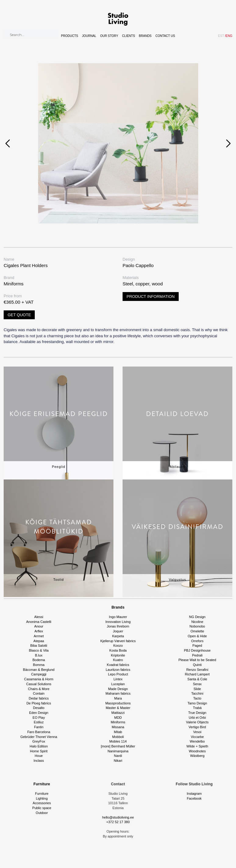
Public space (42, 808)
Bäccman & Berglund (39, 670)
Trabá (197, 708)
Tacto (197, 698)
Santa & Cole (197, 679)
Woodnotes (197, 751)
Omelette (197, 631)
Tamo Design (197, 703)
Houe (39, 756)
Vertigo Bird (197, 727)
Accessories (42, 803)
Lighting (42, 798)
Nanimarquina (118, 751)
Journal (89, 36)
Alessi (39, 617)
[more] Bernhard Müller (118, 746)
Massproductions (118, 703)
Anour (39, 626)
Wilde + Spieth (197, 746)
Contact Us (165, 36)
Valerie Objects (197, 722)
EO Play (39, 718)
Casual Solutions (39, 684)
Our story (109, 36)
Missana (118, 727)
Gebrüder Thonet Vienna (39, 737)
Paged (197, 646)
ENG (229, 36)
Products (70, 36)
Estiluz (39, 722)
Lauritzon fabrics (118, 670)
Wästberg (197, 756)
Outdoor (42, 813)
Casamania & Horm (39, 679)
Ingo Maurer (118, 617)
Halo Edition (39, 746)
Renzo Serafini (197, 670)
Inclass (39, 761)
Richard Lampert (197, 674)
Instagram (194, 794)
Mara (118, 698)
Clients (128, 36)
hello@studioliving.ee (118, 817)
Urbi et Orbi (197, 718)
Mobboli (118, 737)
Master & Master (118, 708)
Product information (151, 297)
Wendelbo (197, 741)
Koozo (118, 646)
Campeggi (39, 674)
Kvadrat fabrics (118, 665)
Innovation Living (118, 622)
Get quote (19, 315)
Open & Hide (197, 636)
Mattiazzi (118, 713)
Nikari (118, 761)
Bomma (39, 665)
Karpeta (118, 636)
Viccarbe (197, 737)
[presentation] (8, 143)
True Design (197, 713)
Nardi (118, 756)
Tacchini (197, 693)
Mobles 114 (118, 741)
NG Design (197, 617)
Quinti (197, 665)
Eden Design (39, 713)
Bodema (39, 660)
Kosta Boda (118, 650)
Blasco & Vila (39, 650)
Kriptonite (118, 655)
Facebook (194, 798)
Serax (197, 684)
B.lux (39, 655)
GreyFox (39, 741)
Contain (39, 693)
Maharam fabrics (118, 693)
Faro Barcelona (39, 732)
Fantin (39, 727)
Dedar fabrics (39, 698)
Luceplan (118, 684)
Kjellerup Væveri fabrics (118, 641)
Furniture (42, 784)
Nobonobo (197, 626)
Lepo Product (118, 674)
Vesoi (197, 732)
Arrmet (39, 636)
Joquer (118, 631)
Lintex (118, 679)
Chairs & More (39, 689)
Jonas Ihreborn (118, 626)
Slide (197, 689)
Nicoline (197, 622)
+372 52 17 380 (118, 822)
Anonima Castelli (39, 622)
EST (221, 36)
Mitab (118, 732)
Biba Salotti (39, 646)
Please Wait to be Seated (197, 660)
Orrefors (197, 641)
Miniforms (118, 722)
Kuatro (118, 660)
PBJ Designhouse (197, 650)
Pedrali (197, 655)
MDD (118, 718)
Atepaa (39, 641)
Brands (145, 36)
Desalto (39, 708)
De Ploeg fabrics (39, 703)
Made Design (118, 689)
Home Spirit (39, 751)
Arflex (39, 631)
